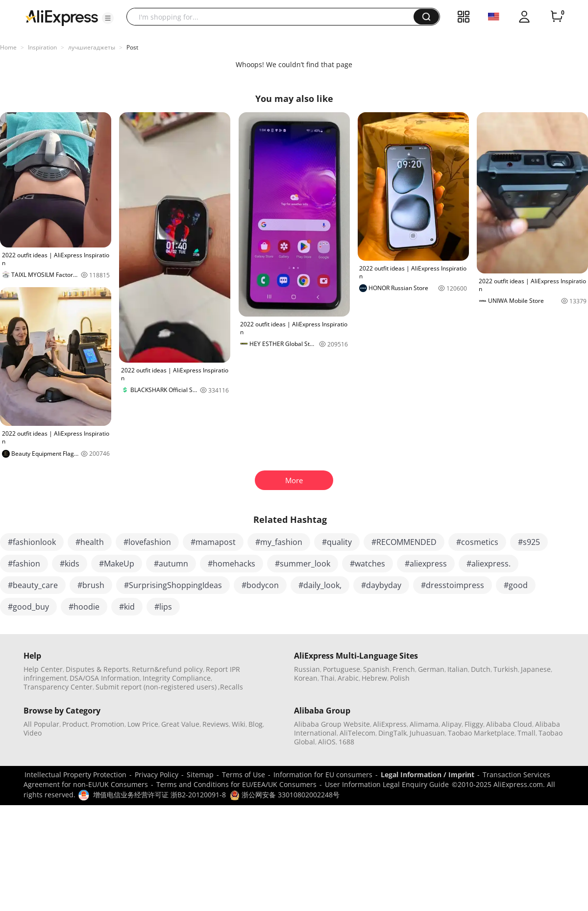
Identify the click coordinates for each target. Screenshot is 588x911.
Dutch (481, 669)
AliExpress (390, 724)
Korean (306, 678)
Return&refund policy (167, 669)
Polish (400, 678)
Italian (458, 669)
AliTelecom (357, 733)
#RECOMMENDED (404, 542)
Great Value (180, 724)
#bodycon (260, 585)
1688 (346, 742)
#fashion (24, 564)
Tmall (527, 733)
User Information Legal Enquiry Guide (387, 784)
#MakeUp (117, 564)
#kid (127, 607)
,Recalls (231, 687)
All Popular (41, 724)
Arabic (348, 678)
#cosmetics (477, 542)
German (431, 669)
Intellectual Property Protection (75, 775)
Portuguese (342, 669)
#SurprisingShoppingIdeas (173, 585)
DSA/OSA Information (105, 678)
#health (90, 542)
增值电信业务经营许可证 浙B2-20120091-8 (159, 795)
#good (516, 585)
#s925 (529, 542)
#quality (337, 542)
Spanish (376, 669)
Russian (307, 669)
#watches (367, 564)
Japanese (536, 669)
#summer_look (303, 564)
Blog (256, 724)
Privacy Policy (157, 775)
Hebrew (374, 678)
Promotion (108, 724)
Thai (328, 678)
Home (8, 47)
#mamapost (213, 542)
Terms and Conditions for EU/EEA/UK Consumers (236, 784)
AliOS (327, 742)
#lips (163, 607)
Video (33, 733)
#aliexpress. (489, 564)
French (404, 669)
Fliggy (474, 724)
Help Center (43, 669)
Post (132, 47)
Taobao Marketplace (481, 733)
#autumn (171, 564)
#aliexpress (426, 564)
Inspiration (42, 47)
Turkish (506, 669)
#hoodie (84, 607)
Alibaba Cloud (509, 724)
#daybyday (381, 585)
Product (75, 724)
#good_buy (28, 607)
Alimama (424, 724)
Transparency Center (58, 687)
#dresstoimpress (453, 585)
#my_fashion (279, 542)
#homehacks (232, 564)
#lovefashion (147, 542)
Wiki (239, 724)
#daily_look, (320, 585)
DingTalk (392, 733)
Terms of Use (244, 775)
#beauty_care (33, 585)
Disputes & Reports (97, 669)
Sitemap (200, 775)
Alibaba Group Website (332, 724)
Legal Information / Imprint (428, 775)
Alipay (452, 724)
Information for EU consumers (323, 775)
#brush (91, 585)
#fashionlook (32, 542)
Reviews (216, 724)
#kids (70, 564)
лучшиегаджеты (92, 47)
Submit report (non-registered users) (156, 687)
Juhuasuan (427, 733)
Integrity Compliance (177, 678)
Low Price (143, 724)
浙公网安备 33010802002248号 (285, 795)
